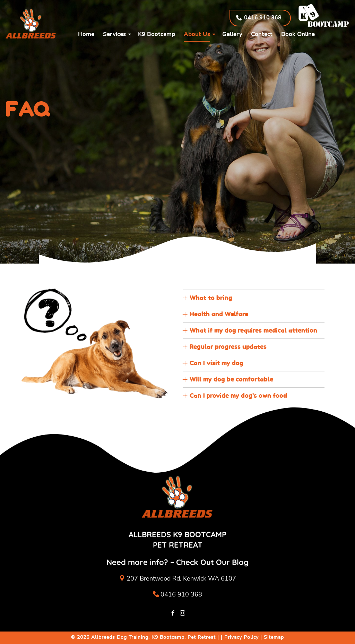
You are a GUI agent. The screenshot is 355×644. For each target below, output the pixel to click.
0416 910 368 (177, 595)
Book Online (298, 34)
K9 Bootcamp (157, 34)
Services (114, 34)
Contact (262, 34)
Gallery (232, 34)
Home (86, 34)
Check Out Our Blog (212, 562)
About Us (197, 34)
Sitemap (274, 637)
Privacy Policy (241, 637)
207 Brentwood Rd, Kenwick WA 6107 (181, 579)
